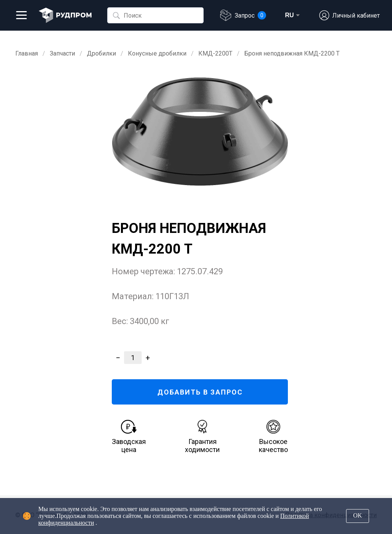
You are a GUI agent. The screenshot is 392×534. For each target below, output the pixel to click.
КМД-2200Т (215, 53)
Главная (27, 53)
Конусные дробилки (157, 53)
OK (357, 515)
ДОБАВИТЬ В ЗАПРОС (200, 392)
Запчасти (62, 53)
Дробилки (101, 53)
